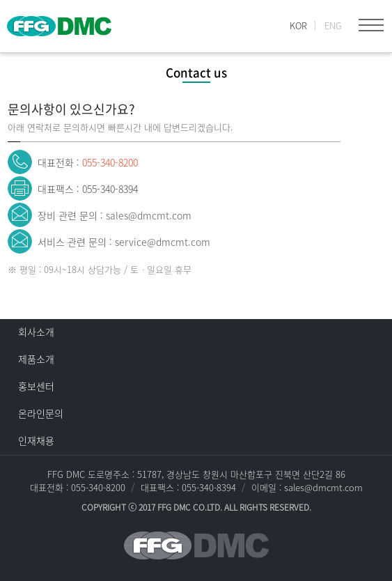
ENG (333, 25)
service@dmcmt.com (163, 242)
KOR (298, 25)
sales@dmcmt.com (149, 215)
